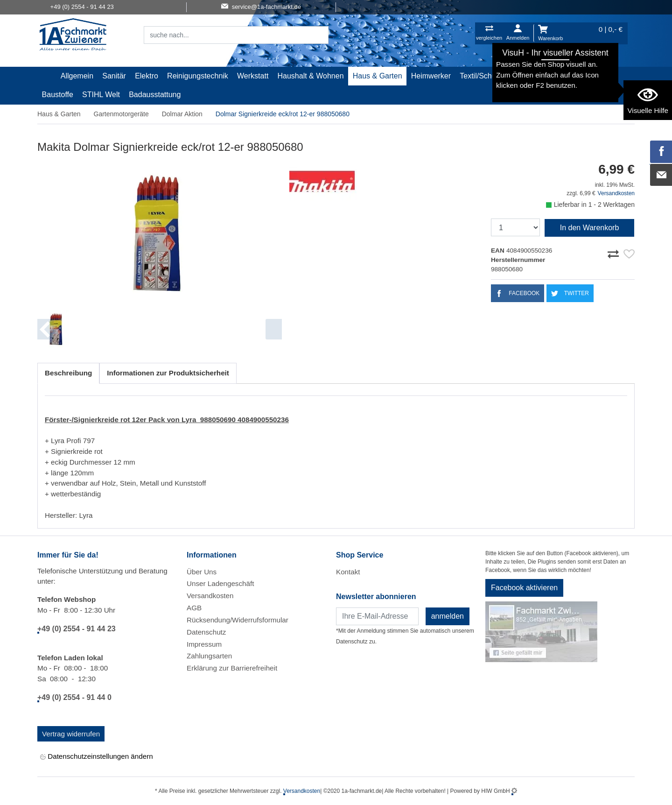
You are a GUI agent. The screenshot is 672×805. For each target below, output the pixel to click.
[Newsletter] (377, 616)
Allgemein (77, 76)
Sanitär (114, 76)
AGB (194, 608)
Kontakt (348, 572)
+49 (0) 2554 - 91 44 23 (77, 629)
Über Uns (202, 572)
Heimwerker (431, 76)
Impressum (204, 644)
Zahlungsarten (209, 656)
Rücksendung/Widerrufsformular (238, 620)
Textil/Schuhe (482, 76)
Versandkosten (616, 193)
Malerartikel (533, 76)
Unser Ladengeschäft (220, 583)
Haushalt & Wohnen (311, 76)
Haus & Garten (378, 76)
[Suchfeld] (226, 35)
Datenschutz (206, 632)
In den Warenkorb (590, 228)
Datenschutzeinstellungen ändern (97, 757)
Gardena (575, 76)
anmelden (448, 616)
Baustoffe (58, 95)
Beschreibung (68, 373)
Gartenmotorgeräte (121, 114)
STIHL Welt (101, 95)
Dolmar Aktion (182, 114)
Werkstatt (253, 76)
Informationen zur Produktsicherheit (168, 373)
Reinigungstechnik (198, 76)
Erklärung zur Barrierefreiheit (232, 668)
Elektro (147, 76)
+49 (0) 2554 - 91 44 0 (74, 697)
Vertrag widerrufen (71, 734)
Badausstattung (155, 95)
